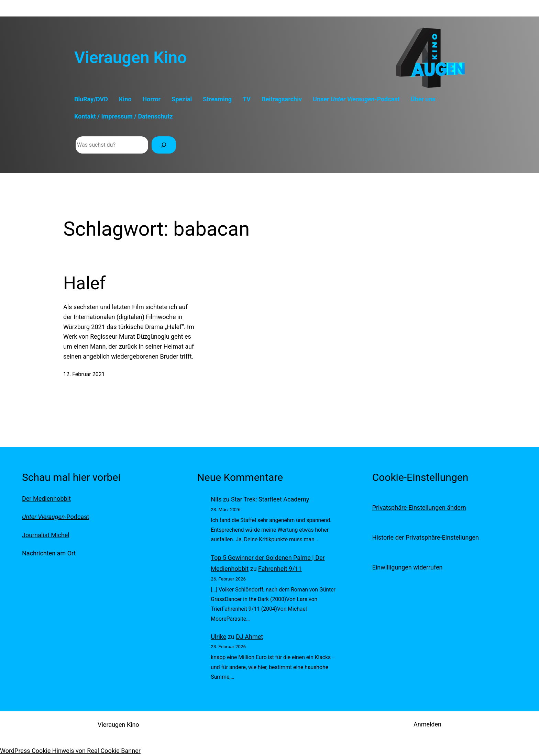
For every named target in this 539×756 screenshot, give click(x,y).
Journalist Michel (46, 535)
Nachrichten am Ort (49, 553)
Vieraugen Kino (130, 58)
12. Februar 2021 (84, 374)
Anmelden (427, 724)
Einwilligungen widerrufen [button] (408, 567)
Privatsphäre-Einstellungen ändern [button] (419, 507)
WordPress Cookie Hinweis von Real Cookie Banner (70, 751)
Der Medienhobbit (46, 499)
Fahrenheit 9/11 (280, 569)
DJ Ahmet (249, 637)
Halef (85, 283)
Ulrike (218, 637)
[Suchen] (164, 145)
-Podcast (56, 517)
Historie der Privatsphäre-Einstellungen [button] (426, 537)
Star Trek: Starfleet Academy (270, 499)
